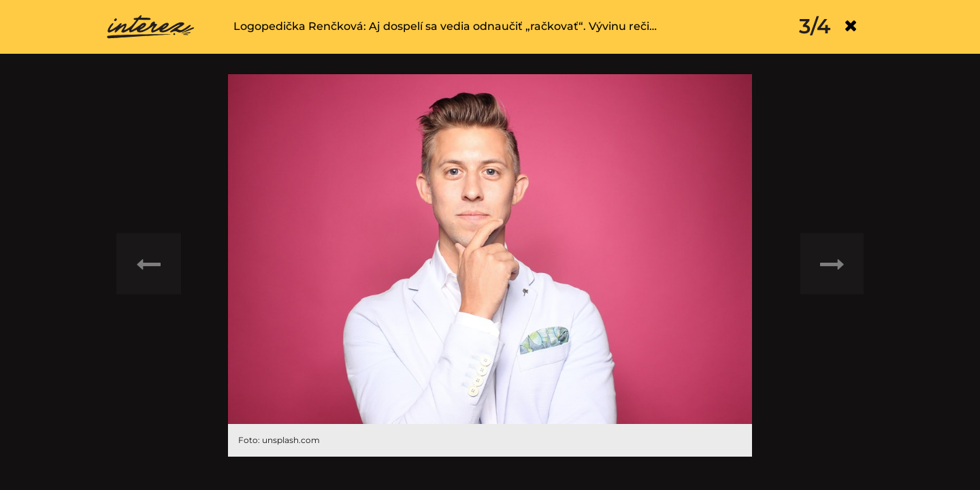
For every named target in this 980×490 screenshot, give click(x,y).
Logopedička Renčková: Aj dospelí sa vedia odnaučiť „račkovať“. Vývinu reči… (445, 26)
